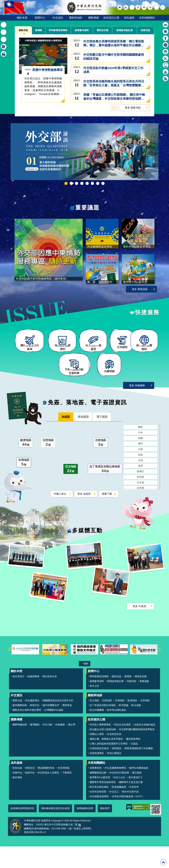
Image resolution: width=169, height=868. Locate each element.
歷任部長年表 (50, 698)
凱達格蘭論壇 (119, 808)
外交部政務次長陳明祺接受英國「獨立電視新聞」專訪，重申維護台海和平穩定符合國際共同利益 (114, 43)
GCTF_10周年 (82, 183)
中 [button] (144, 7)
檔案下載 (107, 516)
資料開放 (117, 770)
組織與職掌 (34, 698)
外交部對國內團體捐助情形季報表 (137, 751)
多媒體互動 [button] (4, 54)
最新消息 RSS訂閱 (114, 107)
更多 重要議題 (140, 295)
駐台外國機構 (97, 731)
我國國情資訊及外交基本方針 (58, 722)
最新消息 (23, 30)
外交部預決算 (114, 756)
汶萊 (140, 472)
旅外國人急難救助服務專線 (165, 25)
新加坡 (140, 499)
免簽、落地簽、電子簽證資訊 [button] (4, 47)
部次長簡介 (18, 698)
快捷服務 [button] (4, 39)
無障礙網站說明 (85, 830)
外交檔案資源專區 (99, 818)
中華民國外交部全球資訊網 (84, 7)
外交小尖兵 (119, 799)
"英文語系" (132, 7)
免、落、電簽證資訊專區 (103, 183)
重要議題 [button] (4, 32)
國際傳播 (93, 18)
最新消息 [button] (4, 25)
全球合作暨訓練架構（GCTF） (128, 818)
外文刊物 (47, 746)
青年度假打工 (136, 799)
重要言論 (17, 722)
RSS (165, 79)
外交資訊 (58, 18)
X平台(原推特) (165, 58)
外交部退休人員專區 (48, 794)
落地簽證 (83, 439)
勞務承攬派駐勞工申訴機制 (139, 770)
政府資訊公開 (111, 18)
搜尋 (163, 7)
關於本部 (22, 18)
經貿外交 (35, 727)
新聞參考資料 (82, 30)
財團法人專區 (97, 756)
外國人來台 (60, 516)
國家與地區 (76, 18)
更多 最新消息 (133, 108)
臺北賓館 (137, 794)
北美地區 (100, 465)
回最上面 (163, 862)
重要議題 (87, 208)
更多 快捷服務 (137, 407)
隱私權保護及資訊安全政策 (55, 830)
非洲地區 (24, 485)
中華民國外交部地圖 (79, 846)
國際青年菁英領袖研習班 (103, 804)
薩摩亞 (140, 494)
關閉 (86, 685)
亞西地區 (48, 465)
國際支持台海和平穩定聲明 (27, 731)
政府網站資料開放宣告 (22, 830)
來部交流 (30, 789)
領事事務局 (96, 789)
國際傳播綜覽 (20, 746)
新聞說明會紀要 (125, 30)
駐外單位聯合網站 (99, 808)
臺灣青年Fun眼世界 (100, 799)
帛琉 (140, 483)
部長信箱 (165, 31)
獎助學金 (67, 727)
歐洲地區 (26, 465)
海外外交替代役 (130, 813)
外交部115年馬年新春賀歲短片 (71, 183)
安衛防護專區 (97, 775)
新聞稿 (39, 30)
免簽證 (61, 439)
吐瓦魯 (140, 505)
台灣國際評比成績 (54, 731)
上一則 (9, 671)
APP (165, 65)
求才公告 (94, 707)
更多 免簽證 (84, 516)
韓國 (140, 460)
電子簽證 (107, 439)
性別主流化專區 (123, 746)
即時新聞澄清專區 (58, 30)
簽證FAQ (30, 794)
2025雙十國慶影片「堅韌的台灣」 (77, 183)
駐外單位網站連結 (117, 731)
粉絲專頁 (165, 38)
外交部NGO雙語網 (119, 794)
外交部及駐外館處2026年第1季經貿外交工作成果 (113, 70)
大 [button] (138, 7)
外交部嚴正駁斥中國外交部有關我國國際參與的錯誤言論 (114, 57)
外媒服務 (60, 746)
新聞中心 (40, 18)
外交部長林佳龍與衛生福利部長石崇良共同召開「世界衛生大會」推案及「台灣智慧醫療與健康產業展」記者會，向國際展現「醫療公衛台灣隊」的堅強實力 (114, 83)
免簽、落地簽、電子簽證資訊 (87, 424)
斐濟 (140, 488)
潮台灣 (72, 746)
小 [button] (150, 7)
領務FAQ (17, 794)
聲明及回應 (103, 30)
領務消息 (145, 30)
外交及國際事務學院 (115, 789)
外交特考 (134, 808)
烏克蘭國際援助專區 (92, 183)
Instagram (165, 52)
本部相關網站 (147, 18)
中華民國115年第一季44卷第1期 (66, 183)
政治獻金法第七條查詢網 (103, 751)
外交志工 (114, 813)
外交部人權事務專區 (100, 746)
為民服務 (129, 18)
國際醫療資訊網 (98, 794)
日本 (140, 455)
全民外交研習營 (98, 813)
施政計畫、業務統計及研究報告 (106, 760)
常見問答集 (64, 789)
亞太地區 (71, 491)
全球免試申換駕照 (98, 183)
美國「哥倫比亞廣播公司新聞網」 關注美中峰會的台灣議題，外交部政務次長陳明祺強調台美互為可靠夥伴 (114, 97)
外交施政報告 (32, 722)
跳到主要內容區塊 (1, 1)
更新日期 (29, 854)
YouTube (165, 72)
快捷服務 (147, 319)
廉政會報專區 (133, 760)
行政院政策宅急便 (99, 770)
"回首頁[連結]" (120, 7)
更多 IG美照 (139, 628)
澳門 (140, 466)
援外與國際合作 (51, 727)
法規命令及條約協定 (145, 746)
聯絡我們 (105, 830)
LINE (165, 45)
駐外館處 (124, 727)
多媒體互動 (87, 552)
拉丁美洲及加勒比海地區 (105, 491)
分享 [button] (156, 7)
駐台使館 (136, 727)
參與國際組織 (20, 727)
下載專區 (67, 794)
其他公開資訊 (114, 775)
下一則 (160, 671)
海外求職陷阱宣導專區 (87, 183)
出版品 (134, 765)
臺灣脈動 (35, 746)
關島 (140, 449)
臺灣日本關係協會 (139, 789)
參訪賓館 (17, 799)
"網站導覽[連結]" (126, 7)
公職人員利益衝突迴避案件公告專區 (109, 765)
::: (12, 22)
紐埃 (140, 477)
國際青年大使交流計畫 (131, 804)
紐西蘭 (140, 510)
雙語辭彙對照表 (46, 789)
